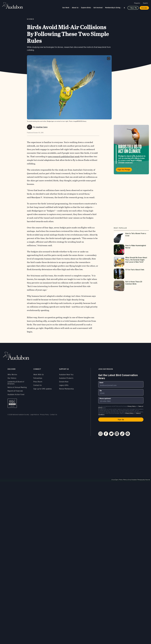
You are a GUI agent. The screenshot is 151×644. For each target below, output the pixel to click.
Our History (12, 378)
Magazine (137, 3)
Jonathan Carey (41, 127)
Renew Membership (66, 389)
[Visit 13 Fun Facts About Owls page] (131, 274)
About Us (75, 8)
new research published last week (64, 157)
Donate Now (64, 382)
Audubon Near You (66, 375)
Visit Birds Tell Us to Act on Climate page (131, 150)
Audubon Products (66, 378)
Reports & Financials (15, 391)
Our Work (66, 8)
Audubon (13, 5)
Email (101, 383)
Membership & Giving (113, 8)
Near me (134, 8)
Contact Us (37, 385)
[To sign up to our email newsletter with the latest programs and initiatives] (121, 384)
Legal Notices (35, 415)
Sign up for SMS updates (43, 389)
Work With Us (38, 375)
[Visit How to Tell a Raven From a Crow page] (131, 238)
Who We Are (12, 375)
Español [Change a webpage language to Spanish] (145, 3)
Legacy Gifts (64, 385)
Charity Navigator (12, 403)
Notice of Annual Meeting (17, 387)
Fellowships (38, 378)
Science (31, 19)
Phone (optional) (105, 399)
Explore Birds (86, 8)
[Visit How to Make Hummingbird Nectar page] (131, 250)
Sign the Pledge (124, 170)
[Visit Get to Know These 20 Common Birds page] (131, 286)
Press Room (38, 382)
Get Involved (98, 8)
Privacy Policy (44, 415)
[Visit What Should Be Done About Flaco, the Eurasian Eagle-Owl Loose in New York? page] (131, 262)
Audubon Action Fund (16, 394)
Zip (101, 391)
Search (125, 7)
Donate (144, 8)
